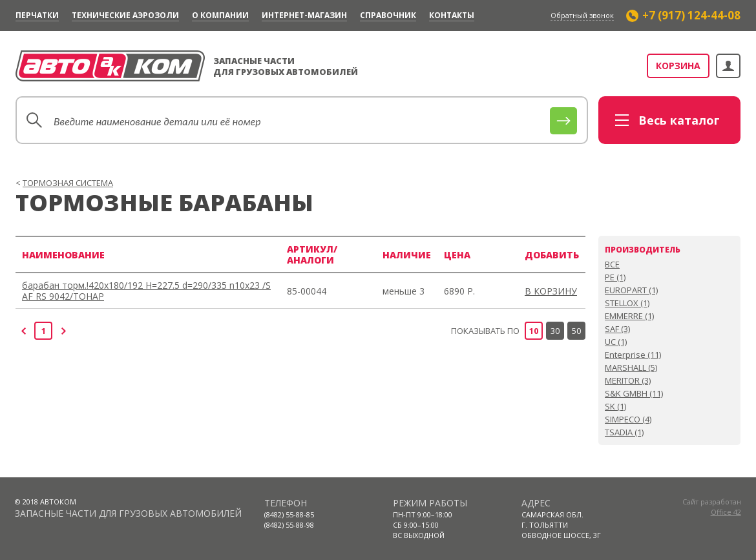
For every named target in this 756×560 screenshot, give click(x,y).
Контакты (452, 15)
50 (576, 331)
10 (534, 331)
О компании (220, 15)
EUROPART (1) (631, 290)
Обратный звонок (582, 15)
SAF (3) (617, 329)
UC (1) (616, 342)
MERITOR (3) (628, 380)
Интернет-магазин (304, 15)
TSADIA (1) (624, 432)
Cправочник (388, 15)
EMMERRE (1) (629, 316)
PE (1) (615, 277)
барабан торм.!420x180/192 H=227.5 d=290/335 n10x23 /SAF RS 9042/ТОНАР (146, 291)
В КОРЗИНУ (551, 291)
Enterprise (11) (633, 355)
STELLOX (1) (627, 303)
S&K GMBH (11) (634, 393)
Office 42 (726, 512)
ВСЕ (612, 264)
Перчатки (37, 15)
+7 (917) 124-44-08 (691, 15)
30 (555, 331)
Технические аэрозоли (125, 15)
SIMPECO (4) (628, 419)
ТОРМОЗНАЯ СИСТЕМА (68, 183)
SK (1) (615, 406)
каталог (679, 120)
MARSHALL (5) (631, 368)
